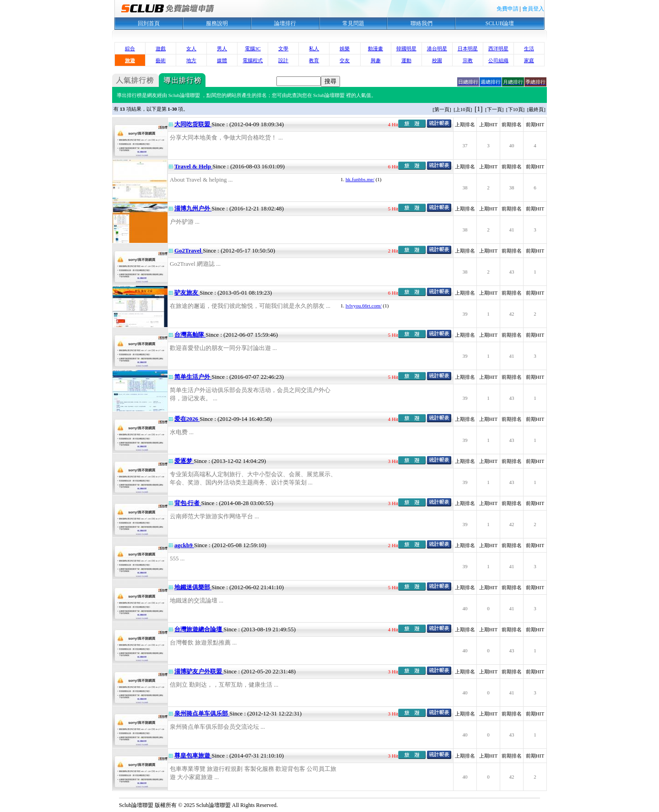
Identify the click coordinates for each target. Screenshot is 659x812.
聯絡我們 (421, 23)
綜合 (130, 48)
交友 (345, 60)
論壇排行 (285, 23)
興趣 (376, 60)
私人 (314, 48)
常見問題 (353, 23)
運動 (406, 60)
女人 (191, 48)
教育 (314, 60)
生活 (529, 48)
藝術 (161, 60)
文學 (283, 48)
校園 (437, 60)
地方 (191, 60)
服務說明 (217, 23)
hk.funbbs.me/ (360, 179)
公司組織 (498, 60)
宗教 (468, 60)
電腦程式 (253, 60)
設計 (283, 60)
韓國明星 (406, 48)
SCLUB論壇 (500, 23)
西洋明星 (498, 48)
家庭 (529, 60)
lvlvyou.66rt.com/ (364, 306)
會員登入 (533, 9)
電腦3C (253, 48)
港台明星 (437, 48)
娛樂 (345, 48)
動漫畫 (375, 48)
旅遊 (130, 60)
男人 (222, 48)
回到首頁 (149, 23)
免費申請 (508, 9)
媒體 (222, 60)
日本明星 (468, 48)
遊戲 (161, 48)
